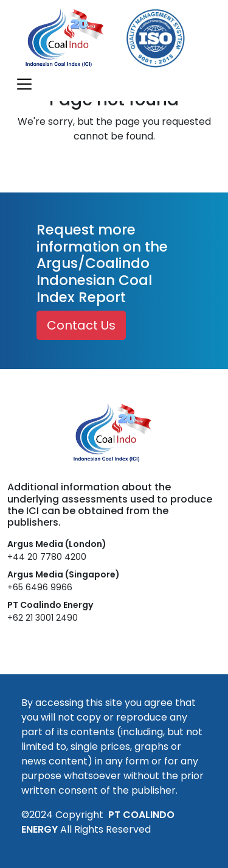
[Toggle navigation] (24, 84)
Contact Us (81, 325)
